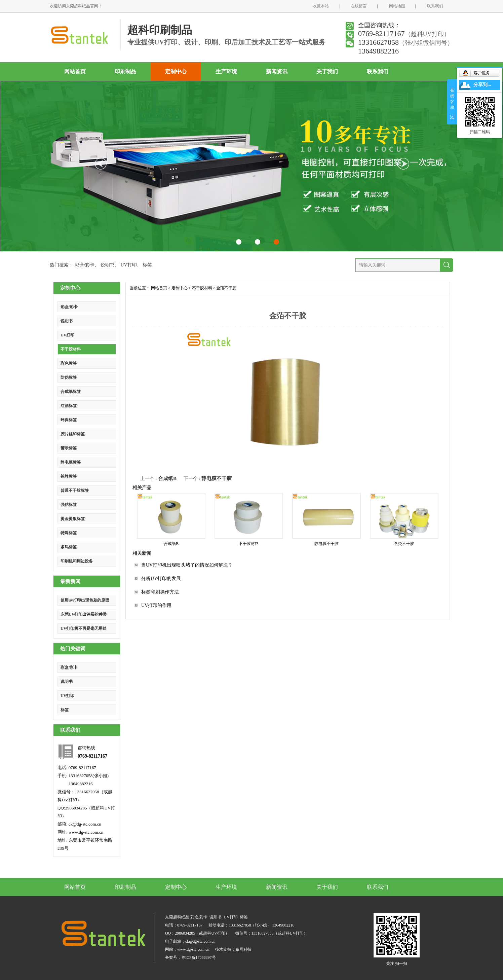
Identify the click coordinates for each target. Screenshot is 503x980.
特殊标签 (69, 533)
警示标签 (69, 448)
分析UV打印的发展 (161, 578)
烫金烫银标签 (73, 519)
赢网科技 (243, 949)
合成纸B (167, 478)
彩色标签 (69, 363)
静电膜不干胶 (217, 478)
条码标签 (69, 547)
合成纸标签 (71, 392)
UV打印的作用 (156, 605)
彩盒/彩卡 (85, 265)
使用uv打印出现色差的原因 (85, 600)
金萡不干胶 (226, 288)
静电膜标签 (71, 462)
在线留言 (359, 6)
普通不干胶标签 (75, 491)
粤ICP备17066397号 (199, 957)
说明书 (108, 265)
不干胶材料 (71, 349)
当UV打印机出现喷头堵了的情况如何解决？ (187, 565)
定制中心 (176, 71)
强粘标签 (69, 505)
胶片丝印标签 (73, 434)
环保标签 (69, 420)
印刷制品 (125, 71)
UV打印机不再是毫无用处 (84, 628)
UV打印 (128, 265)
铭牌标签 (69, 476)
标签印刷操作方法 (160, 592)
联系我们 (435, 6)
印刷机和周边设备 (77, 561)
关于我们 (327, 71)
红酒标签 (69, 406)
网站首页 (75, 71)
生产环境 (226, 71)
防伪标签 (69, 377)
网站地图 (397, 6)
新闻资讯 (277, 71)
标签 (147, 265)
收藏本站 (321, 6)
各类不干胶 (404, 544)
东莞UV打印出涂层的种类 (84, 614)
